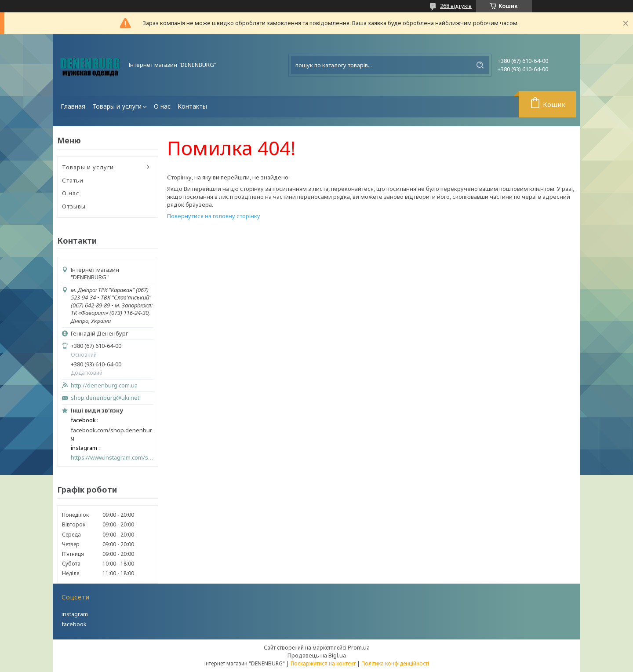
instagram (75, 614)
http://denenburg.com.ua (104, 385)
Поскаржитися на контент (323, 663)
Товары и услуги (117, 106)
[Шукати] (480, 65)
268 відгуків (456, 6)
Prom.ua (359, 647)
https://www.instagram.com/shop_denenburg (112, 458)
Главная (73, 106)
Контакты (192, 106)
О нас (162, 106)
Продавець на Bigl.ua (317, 655)
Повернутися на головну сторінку (214, 216)
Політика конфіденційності (395, 663)
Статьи (73, 180)
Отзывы (74, 206)
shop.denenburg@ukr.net (105, 398)
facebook (74, 624)
